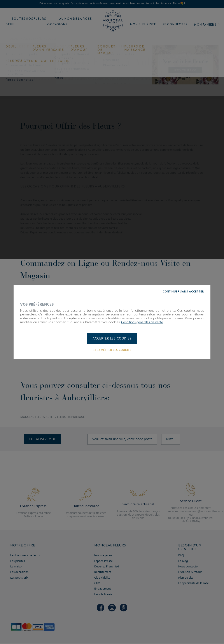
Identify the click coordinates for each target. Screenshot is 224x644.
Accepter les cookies (112, 339)
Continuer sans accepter (182, 291)
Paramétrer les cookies (112, 350)
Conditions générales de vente (144, 322)
